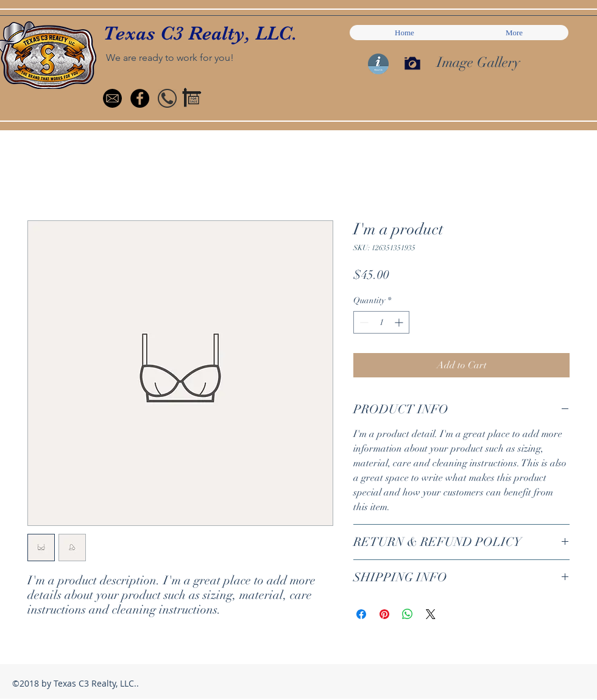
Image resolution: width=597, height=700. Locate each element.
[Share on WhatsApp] (408, 614)
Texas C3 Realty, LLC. (200, 33)
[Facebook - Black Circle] (140, 98)
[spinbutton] (381, 322)
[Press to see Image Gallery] (412, 63)
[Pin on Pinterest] (384, 614)
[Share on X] (431, 614)
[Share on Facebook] (361, 614)
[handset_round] (167, 98)
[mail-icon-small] (112, 98)
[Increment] (400, 322)
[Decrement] (363, 322)
